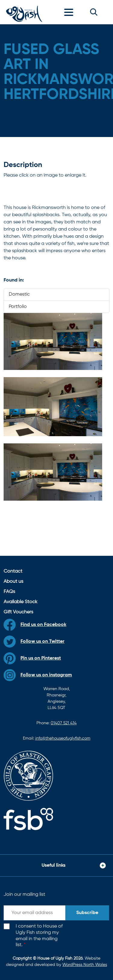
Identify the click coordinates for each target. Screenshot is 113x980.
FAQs (9, 592)
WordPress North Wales (85, 965)
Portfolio (18, 307)
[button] (94, 12)
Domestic (19, 294)
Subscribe (87, 913)
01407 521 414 (64, 723)
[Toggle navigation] (70, 12)
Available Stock (20, 602)
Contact (13, 571)
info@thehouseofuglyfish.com (63, 738)
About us (13, 582)
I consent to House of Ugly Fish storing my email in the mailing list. (39, 936)
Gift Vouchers (18, 612)
